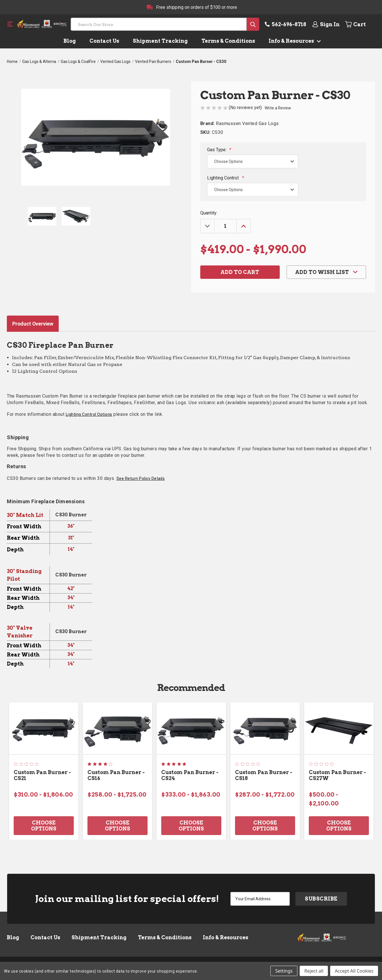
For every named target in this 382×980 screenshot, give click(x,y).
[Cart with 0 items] (360, 24)
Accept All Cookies (354, 971)
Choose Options (44, 826)
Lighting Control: (226, 178)
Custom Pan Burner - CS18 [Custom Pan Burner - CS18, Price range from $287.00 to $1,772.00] (264, 775)
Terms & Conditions (228, 41)
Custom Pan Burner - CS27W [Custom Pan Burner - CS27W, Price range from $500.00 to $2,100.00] (337, 775)
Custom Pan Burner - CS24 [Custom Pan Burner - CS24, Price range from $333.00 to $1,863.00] (190, 775)
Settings (284, 971)
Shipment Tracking (160, 41)
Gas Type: (219, 150)
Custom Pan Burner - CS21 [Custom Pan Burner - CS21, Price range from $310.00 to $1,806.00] (42, 775)
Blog (70, 41)
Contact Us (104, 41)
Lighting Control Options (89, 414)
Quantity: (209, 213)
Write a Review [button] (278, 108)
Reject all (314, 971)
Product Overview (33, 324)
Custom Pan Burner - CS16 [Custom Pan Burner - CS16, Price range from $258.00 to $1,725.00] (116, 775)
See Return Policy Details (141, 478)
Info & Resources (294, 41)
